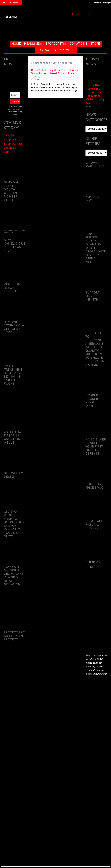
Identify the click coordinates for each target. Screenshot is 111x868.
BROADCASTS (55, 44)
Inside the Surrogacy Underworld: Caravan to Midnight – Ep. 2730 (96, 94)
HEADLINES (32, 44)
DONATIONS (78, 44)
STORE (95, 44)
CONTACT (44, 50)
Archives (90, 148)
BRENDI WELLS (65, 50)
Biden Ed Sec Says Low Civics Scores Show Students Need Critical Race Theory (54, 73)
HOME (16, 44)
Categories (91, 124)
